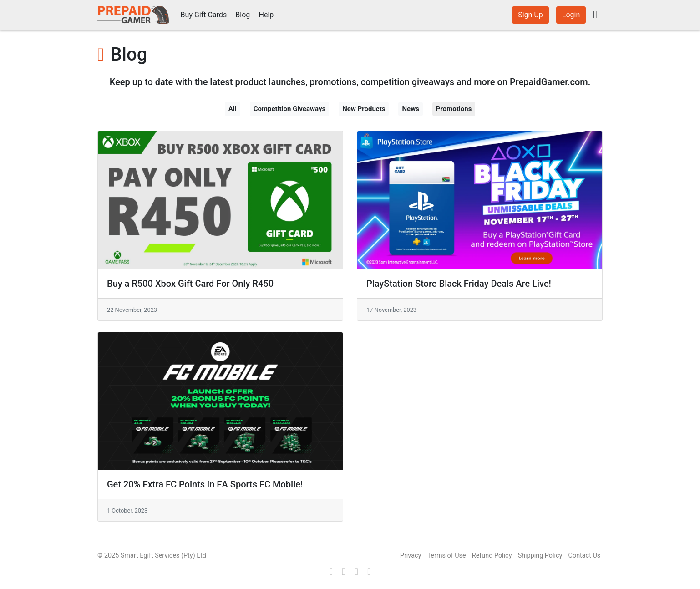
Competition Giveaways (290, 109)
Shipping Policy (540, 556)
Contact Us (585, 556)
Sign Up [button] (530, 15)
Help (266, 15)
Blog (243, 15)
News (410, 109)
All (233, 109)
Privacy (411, 556)
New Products (364, 109)
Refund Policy (492, 556)
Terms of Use (446, 556)
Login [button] (571, 15)
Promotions (454, 109)
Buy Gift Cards (204, 15)
